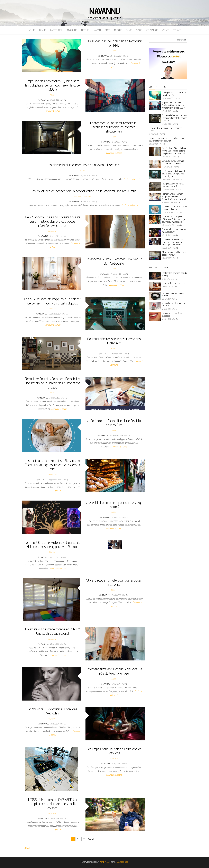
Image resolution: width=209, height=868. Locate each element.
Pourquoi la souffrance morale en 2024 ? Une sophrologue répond (53, 631)
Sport (139, 30)
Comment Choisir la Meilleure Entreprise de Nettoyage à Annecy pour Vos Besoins (53, 545)
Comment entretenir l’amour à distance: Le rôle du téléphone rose (114, 671)
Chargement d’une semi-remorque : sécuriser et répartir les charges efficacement (114, 127)
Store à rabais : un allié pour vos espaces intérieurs (114, 582)
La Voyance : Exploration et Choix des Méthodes (52, 711)
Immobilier (72, 30)
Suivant (91, 839)
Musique (118, 30)
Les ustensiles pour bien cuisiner (174, 283)
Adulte (32, 30)
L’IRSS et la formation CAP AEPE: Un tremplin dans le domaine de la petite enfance (52, 804)
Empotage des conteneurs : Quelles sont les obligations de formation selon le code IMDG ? (53, 85)
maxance (105, 56)
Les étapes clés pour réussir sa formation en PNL (114, 43)
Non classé (113, 759)
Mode (107, 30)
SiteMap (27, 848)
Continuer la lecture (53, 111)
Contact (177, 30)
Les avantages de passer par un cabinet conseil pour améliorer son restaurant (83, 191)
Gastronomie (56, 30)
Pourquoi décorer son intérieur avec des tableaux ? (114, 341)
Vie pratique (152, 30)
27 (84, 839)
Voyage (165, 30)
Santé (129, 30)
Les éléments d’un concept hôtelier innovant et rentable (83, 165)
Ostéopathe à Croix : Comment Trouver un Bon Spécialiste (114, 261)
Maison (97, 30)
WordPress (104, 862)
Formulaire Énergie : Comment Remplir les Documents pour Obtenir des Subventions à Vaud (53, 383)
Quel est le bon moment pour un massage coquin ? (114, 505)
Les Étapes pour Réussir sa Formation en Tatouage (114, 751)
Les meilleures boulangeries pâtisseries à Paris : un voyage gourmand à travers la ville (52, 465)
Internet (85, 30)
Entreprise (78, 197)
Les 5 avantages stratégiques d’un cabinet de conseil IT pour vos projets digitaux (52, 301)
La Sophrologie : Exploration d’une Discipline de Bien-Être (114, 423)
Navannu (105, 11)
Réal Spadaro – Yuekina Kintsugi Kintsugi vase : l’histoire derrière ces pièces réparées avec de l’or (53, 221)
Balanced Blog (122, 862)
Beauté (43, 30)
